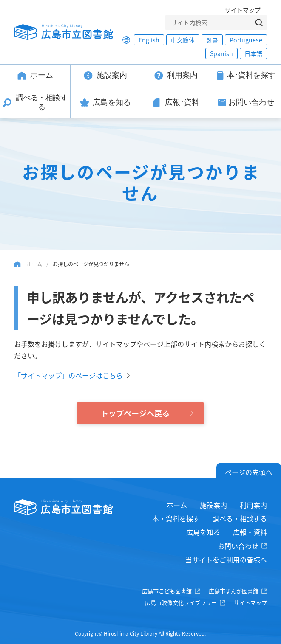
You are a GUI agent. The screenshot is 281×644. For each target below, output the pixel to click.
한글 (212, 40)
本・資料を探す (176, 518)
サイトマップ (243, 10)
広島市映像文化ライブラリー (181, 603)
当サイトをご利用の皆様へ (226, 560)
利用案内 (253, 505)
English (149, 40)
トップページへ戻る (135, 413)
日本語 (253, 53)
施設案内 (213, 505)
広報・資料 (250, 532)
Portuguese (246, 40)
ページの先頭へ (249, 472)
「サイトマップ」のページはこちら (68, 375)
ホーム (34, 264)
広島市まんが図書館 (234, 591)
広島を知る (203, 532)
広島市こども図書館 (167, 591)
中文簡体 (183, 40)
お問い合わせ (238, 546)
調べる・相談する (240, 518)
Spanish (221, 53)
